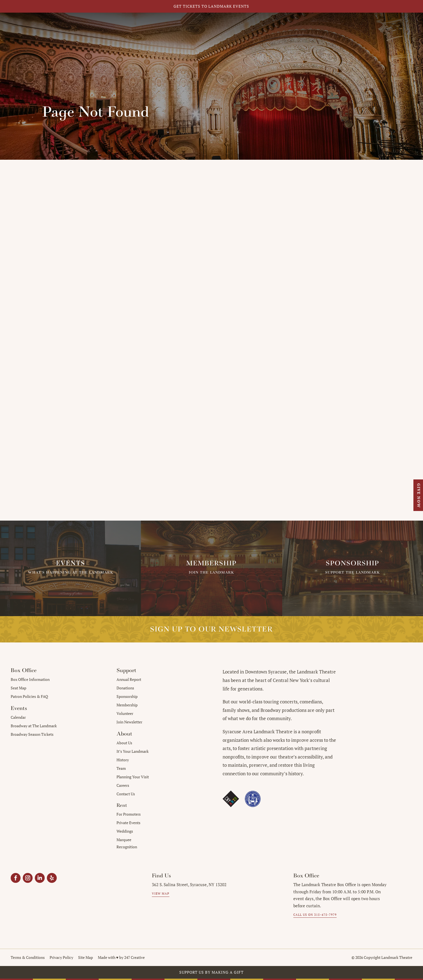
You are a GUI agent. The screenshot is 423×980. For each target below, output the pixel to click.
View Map (161, 894)
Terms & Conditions (28, 957)
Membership (127, 705)
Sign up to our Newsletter (211, 629)
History (123, 760)
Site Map (86, 957)
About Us (124, 743)
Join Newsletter (129, 722)
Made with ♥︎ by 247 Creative (121, 957)
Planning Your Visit (133, 777)
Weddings (125, 831)
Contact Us (126, 794)
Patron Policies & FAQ (29, 696)
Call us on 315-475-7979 (315, 915)
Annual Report (129, 679)
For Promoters (129, 814)
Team (121, 768)
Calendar (18, 717)
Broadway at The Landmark (34, 726)
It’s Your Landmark (133, 751)
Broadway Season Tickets (32, 734)
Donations (125, 688)
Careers (123, 785)
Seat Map (19, 688)
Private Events (128, 823)
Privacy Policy (61, 957)
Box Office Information (30, 679)
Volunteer (125, 713)
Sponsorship (127, 696)
